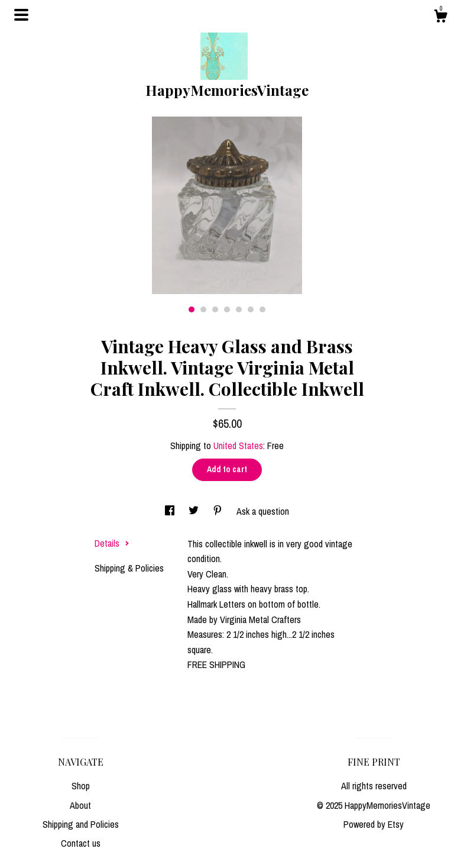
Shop (81, 786)
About (80, 805)
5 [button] (239, 309)
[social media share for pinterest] (219, 511)
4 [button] (227, 309)
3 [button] (215, 309)
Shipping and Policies (81, 824)
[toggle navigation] (21, 15)
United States (238, 446)
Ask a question (263, 511)
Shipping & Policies (129, 568)
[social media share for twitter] (195, 511)
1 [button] (192, 309)
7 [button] (262, 309)
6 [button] (251, 309)
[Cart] (440, 18)
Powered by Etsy (374, 824)
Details (112, 543)
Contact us (81, 843)
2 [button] (203, 309)
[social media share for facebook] (171, 511)
